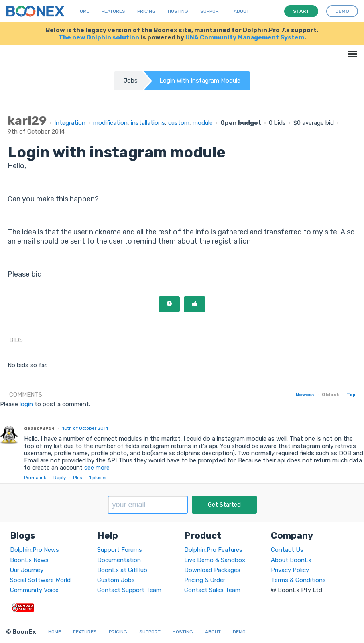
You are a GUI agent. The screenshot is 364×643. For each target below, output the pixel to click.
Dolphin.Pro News (35, 550)
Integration (70, 123)
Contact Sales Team (212, 590)
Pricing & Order (205, 580)
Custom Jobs (116, 580)
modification (110, 123)
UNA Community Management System (245, 37)
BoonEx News (29, 560)
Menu (351, 50)
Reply (60, 478)
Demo (239, 632)
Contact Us (287, 550)
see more (96, 468)
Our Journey (27, 570)
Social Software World (40, 580)
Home (83, 11)
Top (351, 395)
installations (148, 123)
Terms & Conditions (298, 580)
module (203, 123)
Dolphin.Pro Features (213, 550)
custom (179, 123)
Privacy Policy (290, 570)
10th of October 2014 (85, 428)
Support (211, 11)
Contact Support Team (129, 590)
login (26, 404)
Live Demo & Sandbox (215, 560)
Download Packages (212, 570)
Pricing (146, 11)
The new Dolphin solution (99, 37)
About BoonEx (291, 560)
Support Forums (120, 550)
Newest (305, 395)
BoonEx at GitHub (122, 570)
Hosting (178, 11)
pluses (98, 478)
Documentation (119, 560)
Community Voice (34, 590)
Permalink (35, 478)
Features (113, 11)
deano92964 (40, 428)
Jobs (131, 81)
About (241, 11)
